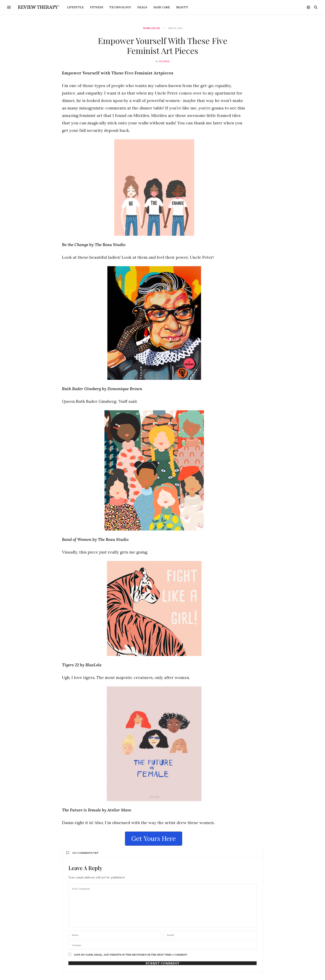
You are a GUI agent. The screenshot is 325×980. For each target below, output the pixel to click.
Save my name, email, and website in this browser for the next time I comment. (131, 955)
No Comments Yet (82, 853)
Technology (120, 7)
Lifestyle (75, 7)
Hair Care (162, 7)
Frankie (164, 61)
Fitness (97, 7)
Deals (142, 7)
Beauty (182, 7)
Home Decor (151, 28)
